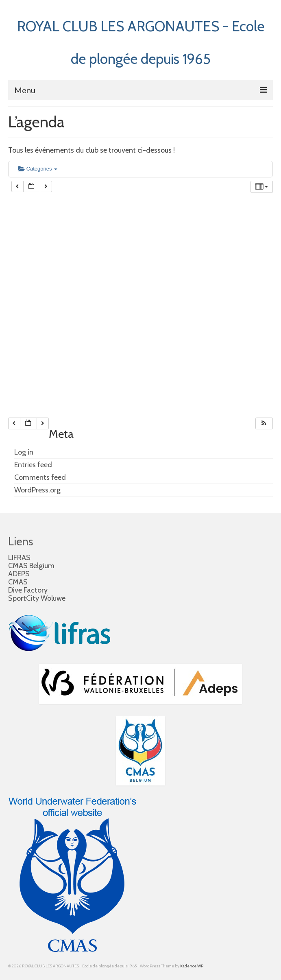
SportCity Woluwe (37, 598)
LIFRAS (19, 558)
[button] (264, 423)
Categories (38, 169)
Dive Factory (28, 590)
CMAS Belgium (31, 566)
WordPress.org (37, 490)
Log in (24, 452)
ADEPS (19, 574)
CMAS (18, 582)
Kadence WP (192, 966)
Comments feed (40, 477)
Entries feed (33, 465)
